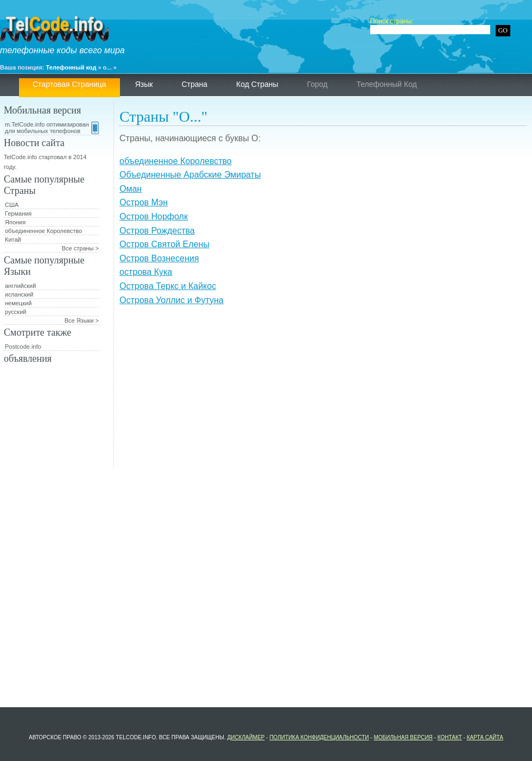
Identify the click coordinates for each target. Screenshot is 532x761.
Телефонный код (71, 67)
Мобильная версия (403, 737)
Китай (13, 240)
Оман (131, 189)
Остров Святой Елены (164, 244)
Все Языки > (82, 320)
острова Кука (146, 272)
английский (20, 286)
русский (15, 312)
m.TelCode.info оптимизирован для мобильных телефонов (52, 128)
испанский (19, 294)
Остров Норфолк (154, 216)
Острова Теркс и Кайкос (168, 286)
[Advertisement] (323, 392)
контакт (450, 737)
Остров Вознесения (159, 258)
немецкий (18, 303)
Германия (18, 213)
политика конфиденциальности (319, 737)
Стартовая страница (69, 84)
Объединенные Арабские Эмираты (190, 175)
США (12, 205)
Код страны (257, 84)
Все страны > (80, 248)
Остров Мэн (144, 202)
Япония (15, 222)
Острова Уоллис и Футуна (172, 300)
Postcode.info (23, 347)
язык (144, 84)
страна (194, 84)
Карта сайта (485, 737)
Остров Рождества (157, 231)
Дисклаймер (246, 737)
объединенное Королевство (176, 161)
